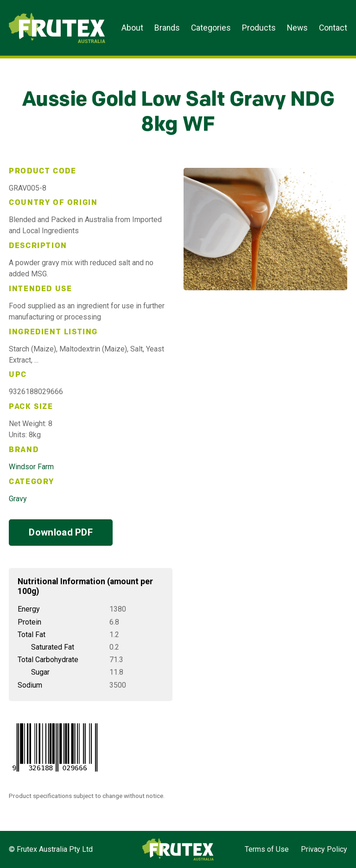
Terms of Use (267, 849)
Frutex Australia (41, 15)
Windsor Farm (31, 467)
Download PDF (61, 532)
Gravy (18, 499)
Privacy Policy (324, 849)
